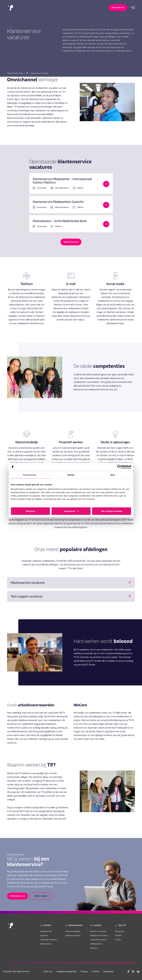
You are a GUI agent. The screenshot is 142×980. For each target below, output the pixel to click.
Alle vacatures (46, 944)
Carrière (118, 935)
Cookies (96, 971)
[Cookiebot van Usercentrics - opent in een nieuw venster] (119, 467)
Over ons (48, 971)
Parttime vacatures (73, 935)
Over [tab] (113, 475)
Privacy (84, 971)
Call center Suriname (49, 940)
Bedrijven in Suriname (99, 935)
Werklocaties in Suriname (96, 946)
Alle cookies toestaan (112, 511)
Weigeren (30, 511)
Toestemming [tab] (29, 475)
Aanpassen (71, 511)
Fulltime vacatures (73, 931)
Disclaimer (109, 971)
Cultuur (118, 940)
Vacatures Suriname (98, 940)
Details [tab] (71, 475)
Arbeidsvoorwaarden (67, 971)
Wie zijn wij (120, 931)
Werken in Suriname (98, 931)
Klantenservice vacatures (46, 933)
